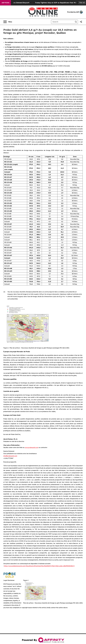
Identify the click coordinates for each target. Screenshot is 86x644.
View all (82, 3)
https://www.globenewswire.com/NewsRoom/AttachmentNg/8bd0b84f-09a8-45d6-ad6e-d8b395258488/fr (39, 566)
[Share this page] (81, 22)
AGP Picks (5, 3)
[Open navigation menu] (8, 22)
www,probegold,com (32, 447)
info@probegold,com (10, 456)
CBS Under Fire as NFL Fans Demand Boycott (19, 3)
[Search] (62, 22)
